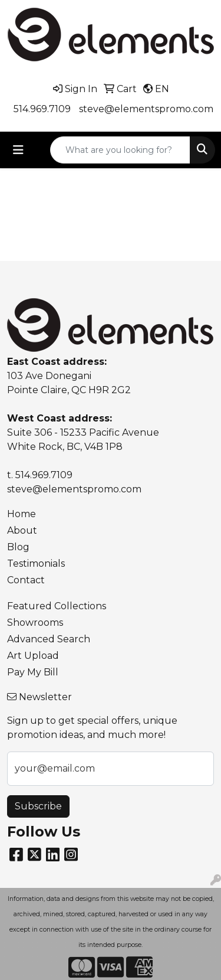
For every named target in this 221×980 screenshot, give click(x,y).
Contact (26, 580)
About (22, 530)
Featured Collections (57, 606)
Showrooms (35, 623)
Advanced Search (49, 639)
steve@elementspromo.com (146, 109)
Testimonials (36, 563)
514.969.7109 (42, 109)
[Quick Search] (120, 150)
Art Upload (33, 656)
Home (22, 514)
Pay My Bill (33, 672)
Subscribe (38, 806)
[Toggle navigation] (18, 150)
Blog (18, 547)
